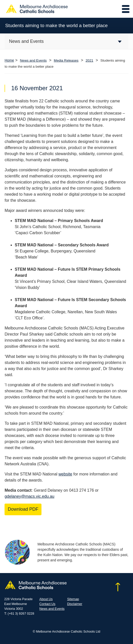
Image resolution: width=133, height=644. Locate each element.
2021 (90, 60)
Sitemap (73, 599)
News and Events (33, 60)
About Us (46, 599)
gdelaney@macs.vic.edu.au (29, 496)
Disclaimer (75, 604)
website (65, 474)
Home (9, 60)
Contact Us (47, 604)
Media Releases (66, 60)
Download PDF (23, 509)
